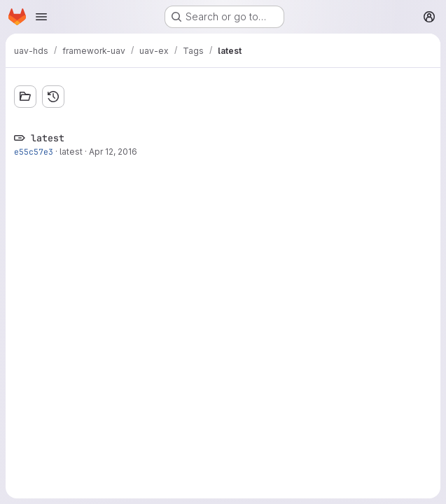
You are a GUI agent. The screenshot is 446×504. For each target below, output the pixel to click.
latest (71, 152)
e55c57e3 (34, 152)
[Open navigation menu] (41, 17)
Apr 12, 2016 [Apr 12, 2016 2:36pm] (113, 152)
